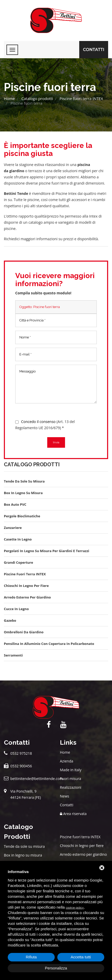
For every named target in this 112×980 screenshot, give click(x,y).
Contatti (94, 50)
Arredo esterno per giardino (83, 854)
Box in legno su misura (23, 855)
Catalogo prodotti (37, 98)
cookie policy (75, 908)
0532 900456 (21, 766)
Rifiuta (31, 957)
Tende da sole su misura (24, 846)
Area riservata (73, 814)
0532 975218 (21, 753)
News (65, 796)
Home (9, 98)
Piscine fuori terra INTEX (81, 98)
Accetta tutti (81, 957)
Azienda (67, 761)
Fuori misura (70, 779)
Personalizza (56, 968)
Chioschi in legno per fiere (82, 846)
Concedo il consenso (38, 422)
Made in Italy (71, 770)
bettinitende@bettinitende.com (37, 779)
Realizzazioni (71, 787)
